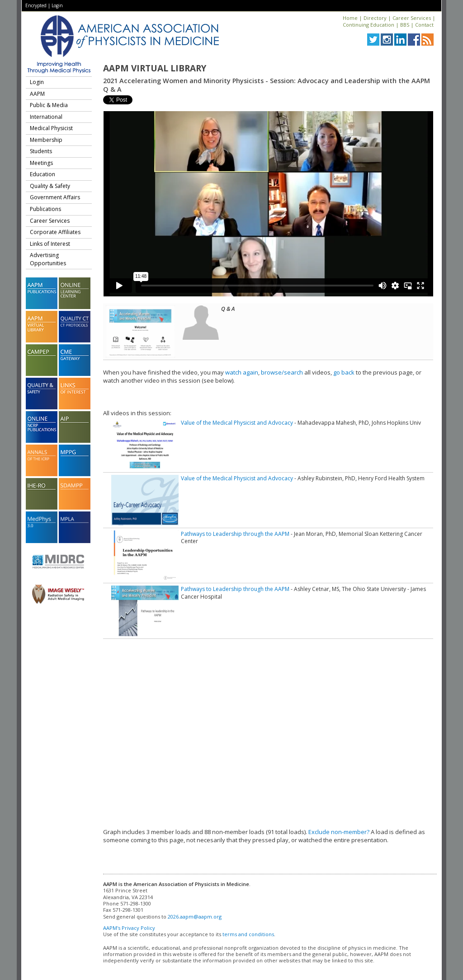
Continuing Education (369, 25)
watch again (242, 372)
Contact (424, 25)
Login (57, 5)
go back (344, 372)
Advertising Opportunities (48, 259)
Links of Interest (50, 244)
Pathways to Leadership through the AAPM (235, 534)
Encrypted (36, 5)
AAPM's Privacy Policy (129, 928)
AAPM (37, 94)
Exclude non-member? (339, 832)
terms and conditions (248, 934)
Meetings (41, 163)
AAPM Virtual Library (155, 68)
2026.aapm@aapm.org (195, 917)
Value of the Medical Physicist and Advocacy (237, 423)
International (46, 117)
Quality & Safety (50, 186)
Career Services (412, 18)
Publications (45, 209)
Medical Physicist (51, 128)
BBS (405, 25)
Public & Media (49, 105)
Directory (375, 18)
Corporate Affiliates (55, 232)
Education (43, 174)
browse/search (282, 372)
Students (41, 151)
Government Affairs (55, 197)
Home (350, 18)
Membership (46, 140)
